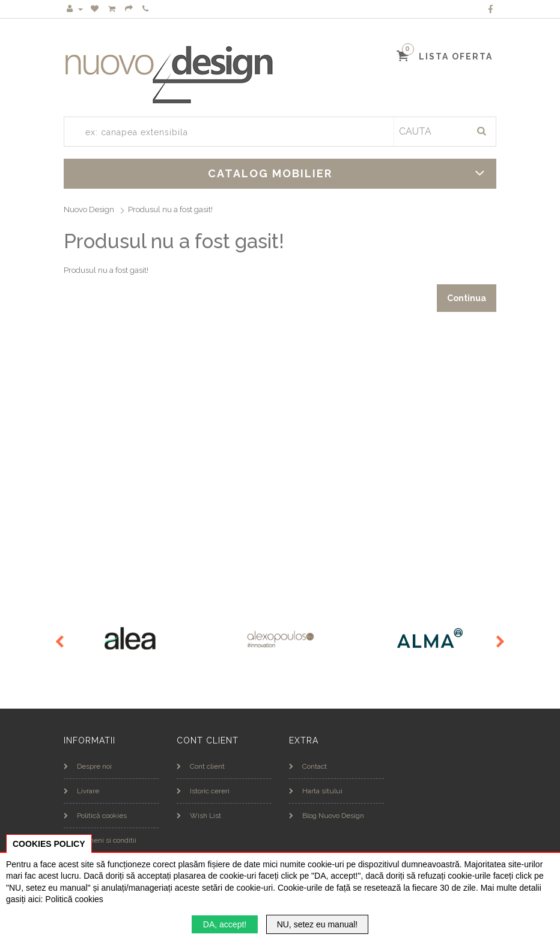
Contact (308, 766)
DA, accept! (225, 924)
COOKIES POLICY (49, 844)
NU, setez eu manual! (318, 924)
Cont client (201, 766)
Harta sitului (316, 791)
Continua (467, 298)
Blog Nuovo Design (327, 816)
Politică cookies (95, 816)
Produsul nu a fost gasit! (170, 209)
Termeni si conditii (100, 840)
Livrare (81, 791)
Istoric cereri (203, 791)
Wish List (199, 816)
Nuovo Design (89, 209)
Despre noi (88, 766)
